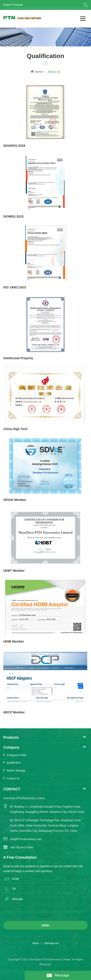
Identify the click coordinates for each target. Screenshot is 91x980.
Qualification (14, 763)
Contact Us (13, 779)
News (36, 943)
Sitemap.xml (51, 943)
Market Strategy (16, 771)
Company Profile (16, 755)
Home (37, 72)
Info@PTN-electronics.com (26, 839)
